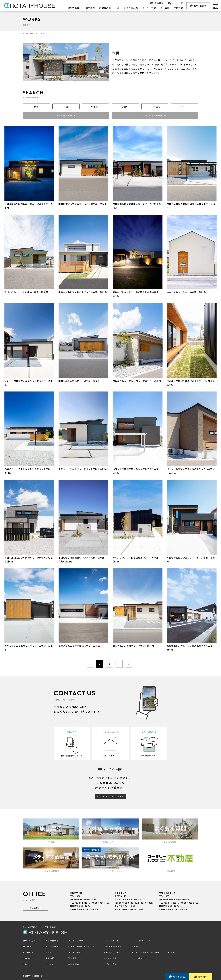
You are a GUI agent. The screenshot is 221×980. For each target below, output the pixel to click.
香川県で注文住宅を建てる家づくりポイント (153, 952)
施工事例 (90, 8)
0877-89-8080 (126, 903)
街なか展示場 (131, 8)
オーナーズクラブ (112, 941)
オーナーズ (175, 3)
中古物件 (136, 946)
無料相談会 (198, 6)
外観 (36, 107)
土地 (117, 8)
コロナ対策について (141, 941)
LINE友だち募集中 (113, 946)
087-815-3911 (171, 903)
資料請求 (157, 3)
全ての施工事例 (66, 115)
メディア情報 (110, 964)
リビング (184, 107)
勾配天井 (125, 107)
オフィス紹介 (75, 952)
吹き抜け (96, 107)
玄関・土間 (155, 107)
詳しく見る (36, 908)
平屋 (66, 107)
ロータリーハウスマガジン (81, 946)
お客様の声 (105, 8)
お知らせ (50, 964)
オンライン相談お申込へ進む (110, 796)
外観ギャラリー (111, 952)
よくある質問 (110, 958)
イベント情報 (149, 8)
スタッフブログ (76, 941)
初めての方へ (75, 8)
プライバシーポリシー (142, 958)
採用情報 (178, 8)
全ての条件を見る (155, 115)
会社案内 (165, 8)
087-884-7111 (82, 903)
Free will (28, 958)
